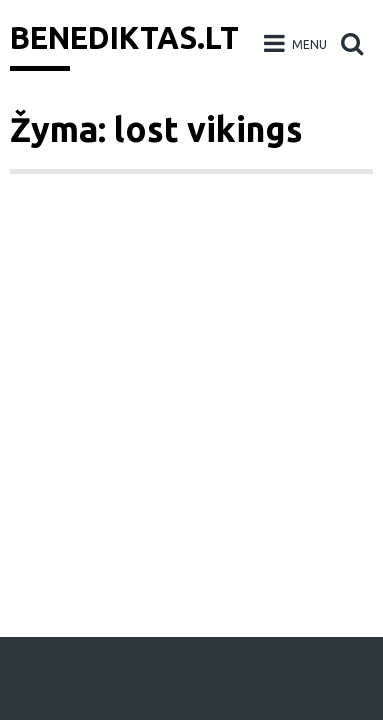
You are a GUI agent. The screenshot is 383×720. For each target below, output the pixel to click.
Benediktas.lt (124, 38)
